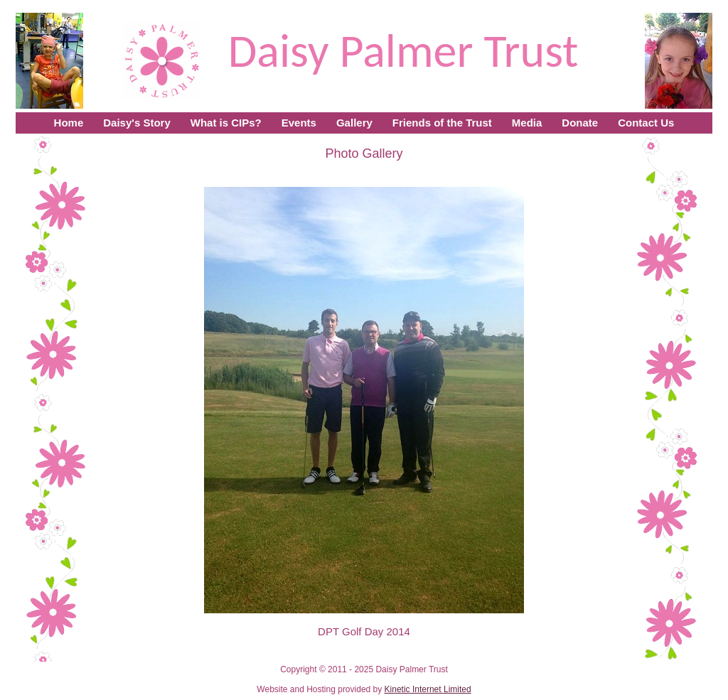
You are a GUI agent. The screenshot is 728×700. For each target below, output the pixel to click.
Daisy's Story (136, 123)
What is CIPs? (226, 123)
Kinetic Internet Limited (428, 689)
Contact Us (646, 123)
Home (69, 123)
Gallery (354, 123)
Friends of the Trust (442, 123)
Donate (580, 123)
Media (527, 123)
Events (299, 123)
